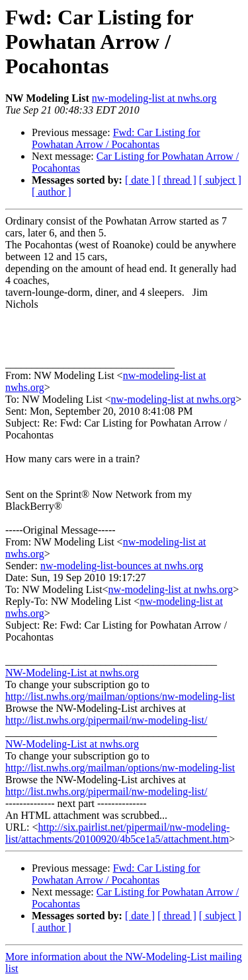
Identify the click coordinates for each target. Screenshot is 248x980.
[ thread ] (177, 180)
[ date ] (140, 180)
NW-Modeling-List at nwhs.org (72, 673)
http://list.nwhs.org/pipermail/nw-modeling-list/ (106, 720)
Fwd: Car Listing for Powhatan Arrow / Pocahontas (116, 138)
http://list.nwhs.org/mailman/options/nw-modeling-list (120, 696)
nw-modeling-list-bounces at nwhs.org (122, 566)
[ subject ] (220, 180)
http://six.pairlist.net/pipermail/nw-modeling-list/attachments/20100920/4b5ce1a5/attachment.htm (117, 833)
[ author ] (52, 192)
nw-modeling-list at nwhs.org (154, 98)
